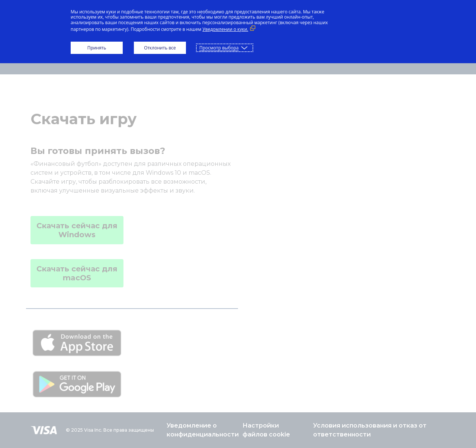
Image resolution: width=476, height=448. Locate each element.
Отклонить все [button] (160, 48)
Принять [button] (97, 48)
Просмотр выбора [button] (219, 48)
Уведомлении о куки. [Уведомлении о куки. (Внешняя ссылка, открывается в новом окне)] (225, 29)
